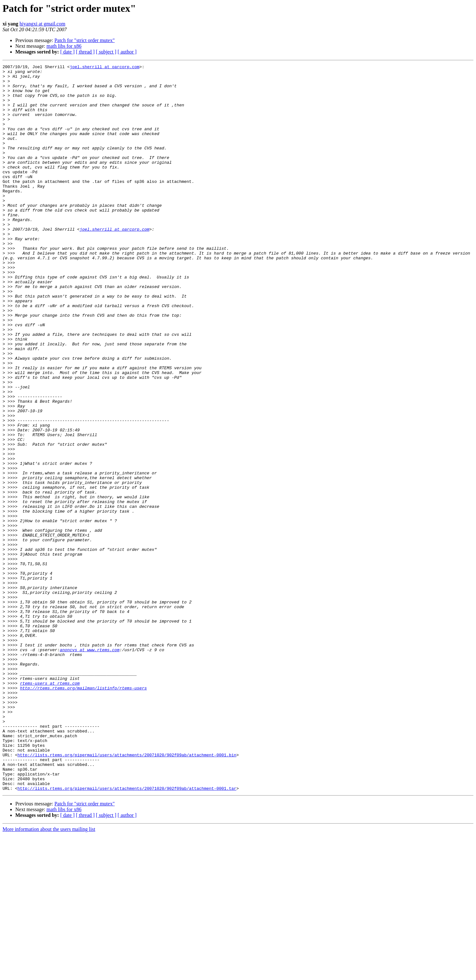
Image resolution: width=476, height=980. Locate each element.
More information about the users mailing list (49, 974)
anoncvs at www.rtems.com (89, 767)
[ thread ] (85, 52)
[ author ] (127, 52)
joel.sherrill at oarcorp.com (105, 68)
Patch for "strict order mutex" (85, 40)
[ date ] (67, 52)
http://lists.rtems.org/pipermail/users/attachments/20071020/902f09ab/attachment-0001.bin (127, 893)
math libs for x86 (64, 46)
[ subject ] (106, 52)
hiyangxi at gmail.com (42, 24)
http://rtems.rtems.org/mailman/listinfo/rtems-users (84, 813)
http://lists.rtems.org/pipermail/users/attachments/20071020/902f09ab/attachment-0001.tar (127, 933)
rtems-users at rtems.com (50, 807)
